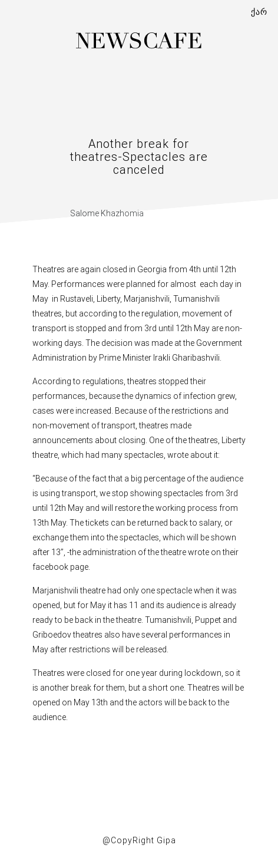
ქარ (259, 12)
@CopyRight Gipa (139, 840)
